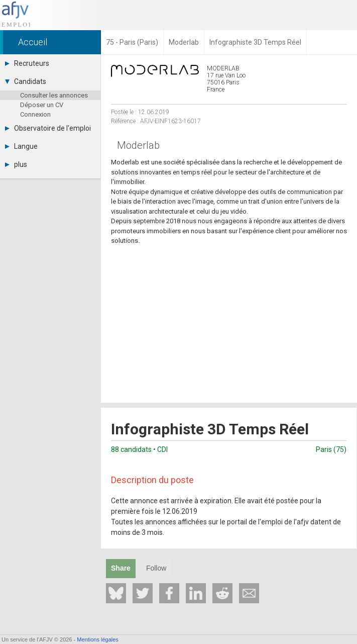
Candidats (26, 81)
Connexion (35, 114)
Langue (21, 146)
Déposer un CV (42, 105)
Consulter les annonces (54, 95)
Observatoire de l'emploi (48, 128)
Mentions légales (98, 639)
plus (16, 164)
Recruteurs (27, 63)
